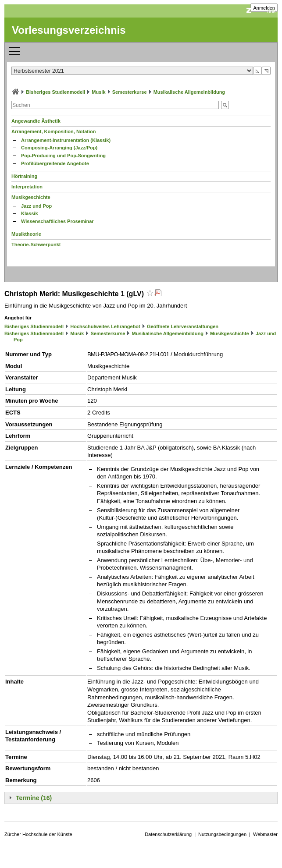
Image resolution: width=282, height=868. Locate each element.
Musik (98, 92)
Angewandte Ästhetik (36, 121)
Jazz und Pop (36, 206)
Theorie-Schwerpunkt (36, 244)
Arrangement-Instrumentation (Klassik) (66, 140)
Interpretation (27, 187)
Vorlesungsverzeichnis (69, 30)
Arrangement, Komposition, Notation (54, 131)
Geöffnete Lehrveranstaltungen (183, 326)
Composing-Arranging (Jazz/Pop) (59, 148)
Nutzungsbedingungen (222, 834)
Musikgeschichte (31, 197)
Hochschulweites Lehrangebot (105, 326)
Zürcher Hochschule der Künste (38, 834)
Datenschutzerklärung (168, 834)
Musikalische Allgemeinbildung (189, 92)
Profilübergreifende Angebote (55, 163)
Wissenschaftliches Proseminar (57, 221)
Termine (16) (34, 798)
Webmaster (265, 834)
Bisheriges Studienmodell (55, 92)
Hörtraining (24, 176)
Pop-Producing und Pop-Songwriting (63, 156)
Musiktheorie (26, 234)
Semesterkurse (130, 92)
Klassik (30, 213)
